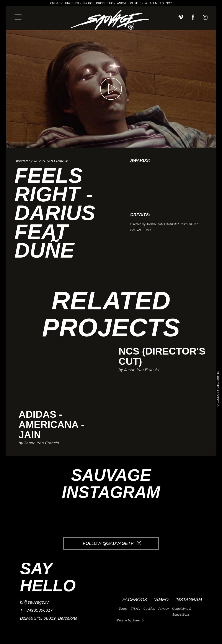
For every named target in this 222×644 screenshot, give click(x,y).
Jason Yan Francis (51, 161)
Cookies (149, 609)
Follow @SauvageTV (112, 543)
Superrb (138, 620)
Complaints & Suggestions (182, 612)
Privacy (163, 609)
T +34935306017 (36, 610)
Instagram (189, 599)
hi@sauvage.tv (34, 602)
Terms (123, 609)
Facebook (135, 599)
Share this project (218, 388)
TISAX (135, 609)
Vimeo (161, 599)
